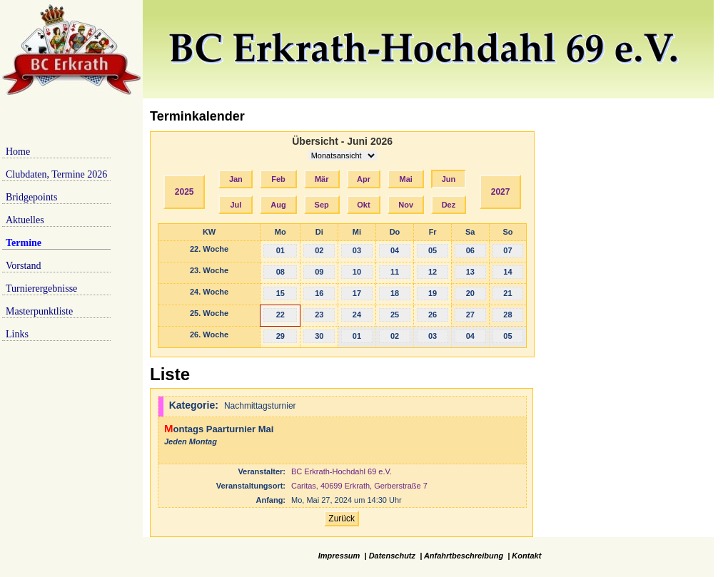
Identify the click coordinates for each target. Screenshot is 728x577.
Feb (278, 179)
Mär (322, 179)
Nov (406, 205)
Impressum (339, 556)
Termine (24, 243)
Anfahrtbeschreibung (464, 556)
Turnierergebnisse (41, 288)
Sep (322, 205)
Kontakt (526, 556)
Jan (236, 179)
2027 (501, 192)
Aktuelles (25, 220)
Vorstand (24, 266)
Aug (278, 205)
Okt (363, 205)
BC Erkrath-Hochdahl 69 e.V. (342, 471)
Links (17, 334)
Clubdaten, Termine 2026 (56, 174)
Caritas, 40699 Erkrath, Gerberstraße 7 (359, 486)
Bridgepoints (31, 197)
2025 (184, 192)
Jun (449, 179)
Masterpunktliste (39, 311)
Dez (449, 205)
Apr (364, 179)
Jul (236, 205)
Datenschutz (392, 556)
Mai (406, 179)
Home (18, 152)
